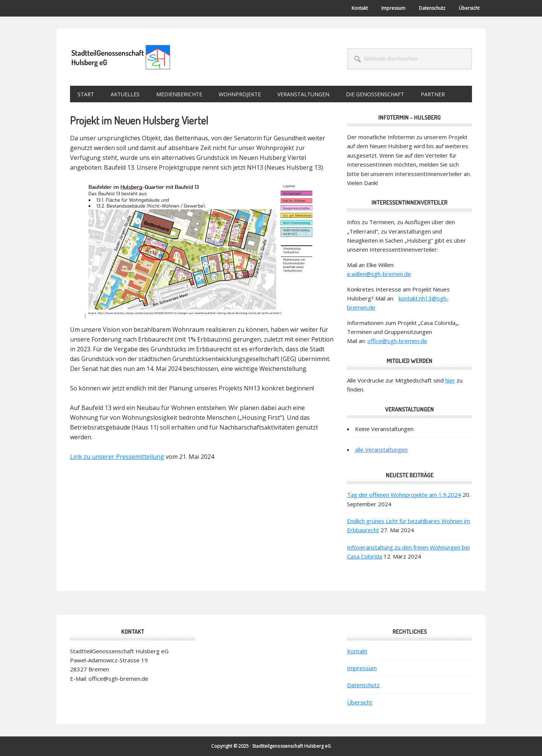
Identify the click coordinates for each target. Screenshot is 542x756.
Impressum (362, 668)
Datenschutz (363, 685)
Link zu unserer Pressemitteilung (117, 457)
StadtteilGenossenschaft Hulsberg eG (121, 57)
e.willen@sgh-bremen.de (379, 274)
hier (450, 380)
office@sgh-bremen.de (397, 341)
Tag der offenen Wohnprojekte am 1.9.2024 (404, 495)
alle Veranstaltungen (381, 449)
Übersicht (360, 702)
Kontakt (357, 651)
